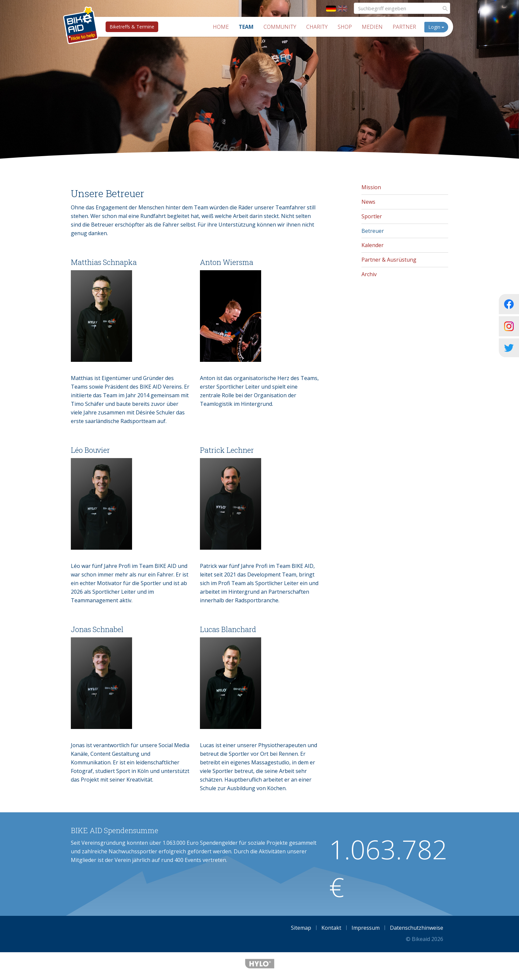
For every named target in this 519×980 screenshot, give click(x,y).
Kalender (373, 245)
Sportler (372, 216)
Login (436, 27)
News (368, 202)
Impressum (366, 928)
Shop (345, 27)
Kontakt (331, 928)
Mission (371, 187)
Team (246, 27)
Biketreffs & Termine (132, 27)
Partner (404, 27)
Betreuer (373, 231)
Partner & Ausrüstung (389, 260)
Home (221, 27)
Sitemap (301, 928)
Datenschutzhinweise (417, 928)
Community (280, 27)
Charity (317, 27)
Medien (372, 27)
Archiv (369, 274)
